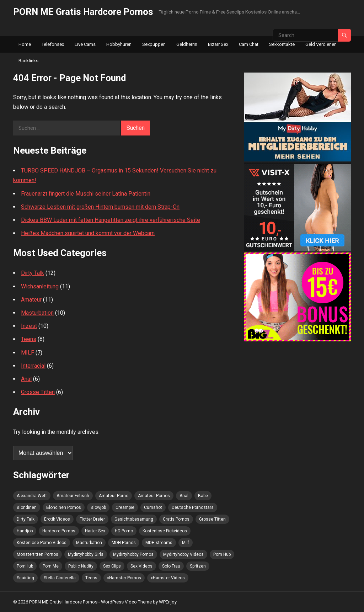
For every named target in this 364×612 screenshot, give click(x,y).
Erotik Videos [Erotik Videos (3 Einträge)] (57, 519)
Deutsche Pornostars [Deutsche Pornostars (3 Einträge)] (193, 507)
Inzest (29, 326)
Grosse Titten (38, 392)
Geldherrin (187, 44)
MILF (28, 353)
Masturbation (37, 313)
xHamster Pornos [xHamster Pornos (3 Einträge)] (124, 578)
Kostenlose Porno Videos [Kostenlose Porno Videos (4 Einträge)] (42, 543)
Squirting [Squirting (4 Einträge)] (25, 578)
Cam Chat (249, 44)
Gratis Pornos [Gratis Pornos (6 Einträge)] (176, 519)
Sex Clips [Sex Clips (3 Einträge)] (112, 566)
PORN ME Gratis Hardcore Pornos (83, 12)
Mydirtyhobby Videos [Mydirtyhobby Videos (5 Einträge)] (183, 554)
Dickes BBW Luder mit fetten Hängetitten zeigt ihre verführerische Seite (111, 220)
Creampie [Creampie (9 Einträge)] (125, 507)
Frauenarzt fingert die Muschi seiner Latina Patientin (86, 194)
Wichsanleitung (40, 286)
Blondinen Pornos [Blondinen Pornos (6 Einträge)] (64, 507)
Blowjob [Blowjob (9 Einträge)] (98, 507)
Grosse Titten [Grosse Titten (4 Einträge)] (212, 519)
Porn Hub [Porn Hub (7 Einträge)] (222, 554)
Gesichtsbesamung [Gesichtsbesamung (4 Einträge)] (134, 519)
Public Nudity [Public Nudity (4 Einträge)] (81, 566)
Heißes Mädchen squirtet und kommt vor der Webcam (88, 233)
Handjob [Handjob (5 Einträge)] (25, 531)
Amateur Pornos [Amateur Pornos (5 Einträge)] (154, 496)
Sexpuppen (154, 44)
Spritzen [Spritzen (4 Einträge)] (198, 566)
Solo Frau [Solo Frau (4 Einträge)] (171, 566)
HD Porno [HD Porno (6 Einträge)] (124, 531)
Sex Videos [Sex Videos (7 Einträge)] (141, 566)
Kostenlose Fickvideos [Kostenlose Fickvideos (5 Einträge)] (165, 531)
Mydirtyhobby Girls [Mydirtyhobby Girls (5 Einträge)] (86, 554)
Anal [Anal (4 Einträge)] (184, 496)
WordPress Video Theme (126, 602)
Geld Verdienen (321, 44)
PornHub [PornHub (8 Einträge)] (25, 566)
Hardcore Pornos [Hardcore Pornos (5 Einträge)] (59, 531)
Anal (26, 379)
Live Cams (85, 44)
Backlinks (28, 61)
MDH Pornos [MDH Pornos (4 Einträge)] (124, 543)
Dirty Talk (33, 273)
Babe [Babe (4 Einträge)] (203, 496)
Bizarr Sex (218, 44)
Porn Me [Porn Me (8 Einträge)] (51, 566)
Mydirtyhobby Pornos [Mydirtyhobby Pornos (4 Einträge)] (133, 554)
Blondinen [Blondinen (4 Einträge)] (27, 507)
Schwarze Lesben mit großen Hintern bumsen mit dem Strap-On (100, 207)
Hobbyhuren (119, 44)
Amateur (31, 300)
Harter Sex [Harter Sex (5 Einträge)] (95, 531)
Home (25, 44)
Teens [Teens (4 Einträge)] (91, 578)
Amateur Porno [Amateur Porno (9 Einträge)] (114, 496)
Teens (29, 339)
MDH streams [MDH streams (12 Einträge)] (159, 543)
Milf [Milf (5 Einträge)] (186, 543)
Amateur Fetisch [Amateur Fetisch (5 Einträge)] (73, 496)
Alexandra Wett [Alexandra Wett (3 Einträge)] (32, 496)
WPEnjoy (168, 602)
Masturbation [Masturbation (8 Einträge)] (89, 543)
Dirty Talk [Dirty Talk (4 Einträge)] (26, 519)
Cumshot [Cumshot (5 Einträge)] (153, 507)
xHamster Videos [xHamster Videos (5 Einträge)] (168, 578)
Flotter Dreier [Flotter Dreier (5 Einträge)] (92, 519)
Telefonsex (53, 44)
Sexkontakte (282, 44)
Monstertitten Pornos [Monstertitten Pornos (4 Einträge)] (38, 554)
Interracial (33, 366)
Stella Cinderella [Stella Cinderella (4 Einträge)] (60, 578)
